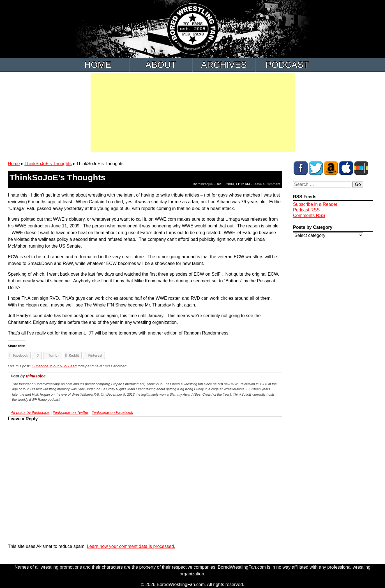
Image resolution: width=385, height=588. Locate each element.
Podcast (287, 65)
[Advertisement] (193, 112)
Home (98, 65)
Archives (224, 65)
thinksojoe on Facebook (112, 412)
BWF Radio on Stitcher (361, 168)
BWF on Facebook (301, 168)
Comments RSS (309, 215)
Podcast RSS (306, 210)
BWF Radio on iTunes (346, 168)
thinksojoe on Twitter (71, 412)
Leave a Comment (266, 184)
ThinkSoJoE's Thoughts (48, 164)
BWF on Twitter (316, 168)
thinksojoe (205, 184)
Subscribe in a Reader (315, 204)
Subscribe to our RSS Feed (54, 366)
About (161, 65)
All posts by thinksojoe (30, 412)
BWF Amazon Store (331, 168)
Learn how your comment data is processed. (131, 546)
